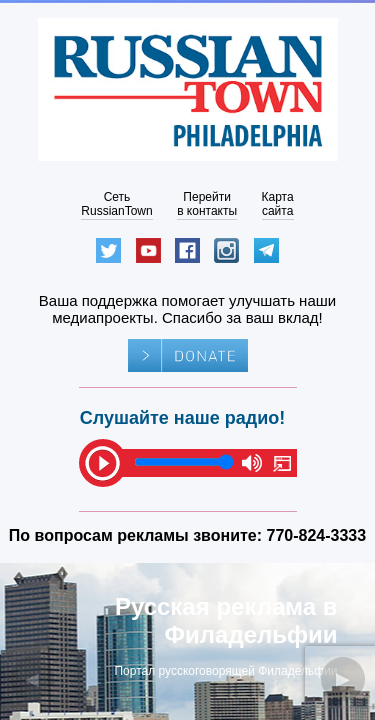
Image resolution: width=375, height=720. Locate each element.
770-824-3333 (317, 535)
